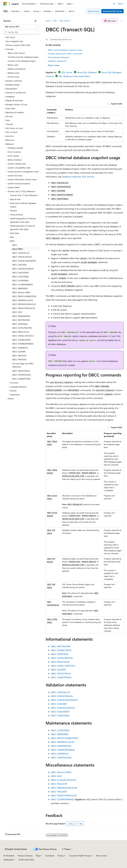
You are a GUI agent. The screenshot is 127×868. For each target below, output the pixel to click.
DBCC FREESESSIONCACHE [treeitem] (24, 304)
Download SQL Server (113, 11)
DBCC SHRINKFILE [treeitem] (20, 348)
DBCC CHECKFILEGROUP (63, 708)
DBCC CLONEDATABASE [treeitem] (23, 285)
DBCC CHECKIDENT (60, 712)
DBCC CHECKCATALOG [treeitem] (22, 257)
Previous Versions (25, 856)
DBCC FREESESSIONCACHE (64, 788)
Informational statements (59, 57)
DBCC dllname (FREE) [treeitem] (21, 292)
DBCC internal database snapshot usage (65, 50)
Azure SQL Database (87, 72)
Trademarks (8, 860)
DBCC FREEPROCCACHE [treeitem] (23, 300)
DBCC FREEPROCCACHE (63, 742)
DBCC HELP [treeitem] (17, 312)
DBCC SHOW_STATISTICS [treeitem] (23, 336)
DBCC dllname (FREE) (61, 772)
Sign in (121, 4)
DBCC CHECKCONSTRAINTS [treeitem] (24, 261)
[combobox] (21, 27)
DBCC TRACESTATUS (61, 673)
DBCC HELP (56, 776)
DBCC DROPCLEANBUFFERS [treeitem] (24, 296)
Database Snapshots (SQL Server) (78, 177)
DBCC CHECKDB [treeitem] (19, 265)
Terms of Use (101, 856)
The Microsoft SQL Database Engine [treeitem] (23, 57)
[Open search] (114, 4)
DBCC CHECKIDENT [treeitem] (21, 273)
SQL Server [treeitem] (10, 37)
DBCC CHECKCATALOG (62, 696)
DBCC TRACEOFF (59, 784)
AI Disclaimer (9, 856)
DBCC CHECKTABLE (60, 715)
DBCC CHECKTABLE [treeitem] (21, 277)
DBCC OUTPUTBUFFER (62, 658)
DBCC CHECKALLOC (61, 692)
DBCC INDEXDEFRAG (61, 746)
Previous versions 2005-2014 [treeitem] (18, 45)
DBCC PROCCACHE (60, 662)
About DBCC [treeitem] (18, 249)
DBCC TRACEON (59, 792)
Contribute (50, 856)
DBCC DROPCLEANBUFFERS (65, 738)
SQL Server (65, 21)
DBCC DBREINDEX (60, 734)
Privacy (61, 856)
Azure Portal (93, 11)
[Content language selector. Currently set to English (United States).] (16, 849)
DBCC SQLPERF (58, 670)
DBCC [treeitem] (15, 245)
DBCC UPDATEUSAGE (61, 757)
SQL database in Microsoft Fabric (74, 76)
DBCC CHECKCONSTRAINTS (64, 700)
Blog (38, 856)
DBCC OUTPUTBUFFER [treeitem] (22, 328)
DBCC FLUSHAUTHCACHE (63, 780)
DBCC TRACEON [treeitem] (19, 359)
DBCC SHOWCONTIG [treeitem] (21, 340)
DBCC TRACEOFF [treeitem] (20, 356)
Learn (48, 21)
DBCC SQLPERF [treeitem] (19, 352)
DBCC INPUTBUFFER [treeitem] (21, 320)
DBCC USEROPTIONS (61, 677)
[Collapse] (36, 21)
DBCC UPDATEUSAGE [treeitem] (22, 375)
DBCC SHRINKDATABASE (63, 750)
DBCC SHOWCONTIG (61, 650)
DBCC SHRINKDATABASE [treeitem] (23, 344)
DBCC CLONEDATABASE (62, 799)
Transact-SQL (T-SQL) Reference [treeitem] (24, 195)
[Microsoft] (5, 4)
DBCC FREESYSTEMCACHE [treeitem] (24, 308)
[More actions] (121, 21)
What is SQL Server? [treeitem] (16, 53)
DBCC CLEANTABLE (60, 730)
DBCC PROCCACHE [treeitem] (21, 332)
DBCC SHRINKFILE (60, 754)
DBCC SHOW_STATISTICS (63, 666)
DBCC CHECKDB (59, 704)
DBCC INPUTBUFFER (61, 646)
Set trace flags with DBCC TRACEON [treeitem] (23, 365)
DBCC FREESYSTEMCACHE (64, 795)
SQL (55, 21)
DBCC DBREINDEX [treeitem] (20, 288)
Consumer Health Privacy (80, 856)
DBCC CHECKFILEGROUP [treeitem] (23, 269)
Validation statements (57, 61)
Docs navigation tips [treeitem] (14, 41)
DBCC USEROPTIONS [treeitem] (21, 379)
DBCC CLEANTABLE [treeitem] (20, 280)
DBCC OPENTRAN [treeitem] (20, 324)
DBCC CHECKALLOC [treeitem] (21, 253)
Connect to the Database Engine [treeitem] (22, 61)
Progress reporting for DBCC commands (65, 54)
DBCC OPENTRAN (60, 654)
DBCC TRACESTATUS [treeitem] (21, 371)
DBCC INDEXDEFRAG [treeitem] (21, 316)
